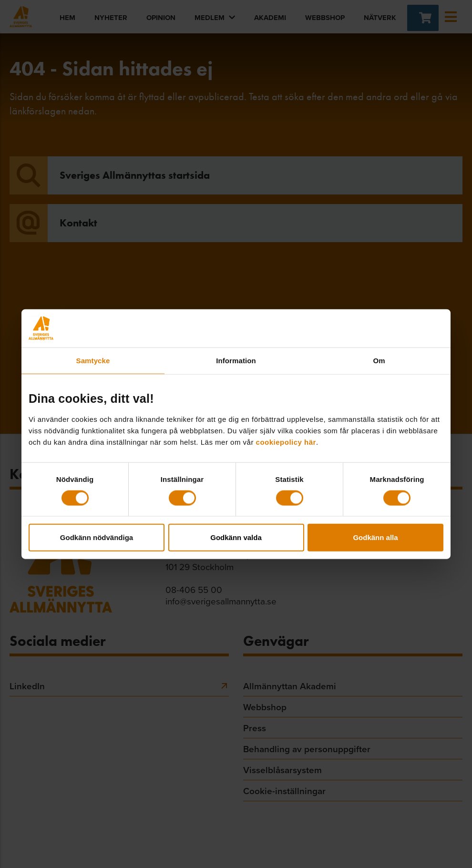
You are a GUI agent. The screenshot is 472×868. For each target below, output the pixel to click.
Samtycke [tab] (93, 360)
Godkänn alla (375, 537)
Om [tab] (379, 360)
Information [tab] (236, 360)
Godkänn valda (236, 537)
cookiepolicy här (286, 442)
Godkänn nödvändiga (97, 537)
